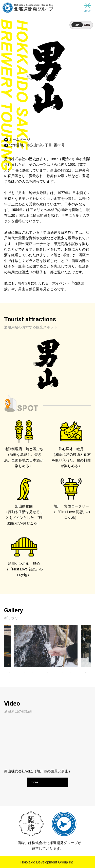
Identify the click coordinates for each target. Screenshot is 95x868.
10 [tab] (78, 672)
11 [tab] (86, 672)
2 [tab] (17, 672)
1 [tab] (10, 672)
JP (77, 25)
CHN (87, 25)
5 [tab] (40, 672)
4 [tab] (32, 672)
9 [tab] (70, 672)
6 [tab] (48, 672)
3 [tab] (25, 672)
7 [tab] (55, 672)
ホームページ (20, 139)
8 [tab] (63, 672)
